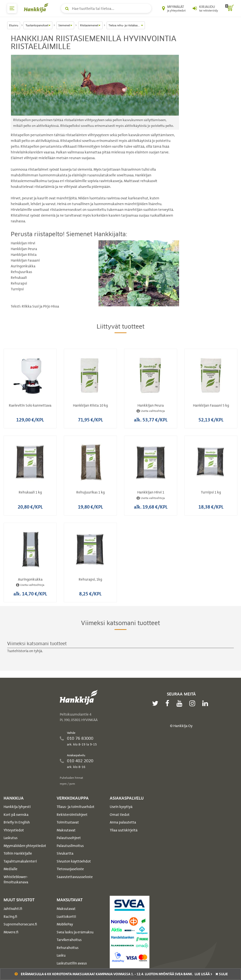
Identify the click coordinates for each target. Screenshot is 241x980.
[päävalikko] (12, 8)
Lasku (61, 955)
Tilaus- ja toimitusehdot (76, 807)
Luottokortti (66, 917)
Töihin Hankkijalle (18, 853)
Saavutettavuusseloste (75, 877)
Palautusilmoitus (70, 846)
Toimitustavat (68, 822)
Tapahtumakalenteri (20, 861)
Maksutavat (66, 830)
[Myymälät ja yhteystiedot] (174, 8)
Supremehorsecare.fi (20, 924)
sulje (222, 974)
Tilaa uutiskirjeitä (124, 830)
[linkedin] (206, 703)
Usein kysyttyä (121, 807)
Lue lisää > (203, 974)
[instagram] (193, 703)
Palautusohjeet (69, 838)
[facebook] (169, 703)
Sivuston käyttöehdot (74, 861)
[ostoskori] (230, 8)
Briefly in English (17, 822)
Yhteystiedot (14, 830)
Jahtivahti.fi (13, 909)
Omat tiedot (120, 815)
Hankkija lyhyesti (17, 807)
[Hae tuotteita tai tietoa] (106, 8)
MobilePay (65, 924)
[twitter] (156, 703)
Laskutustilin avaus (72, 963)
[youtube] (181, 703)
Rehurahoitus (68, 948)
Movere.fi (11, 932)
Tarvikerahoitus (69, 940)
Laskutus (11, 838)
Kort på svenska (16, 815)
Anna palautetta (123, 822)
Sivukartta (65, 853)
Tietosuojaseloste (70, 869)
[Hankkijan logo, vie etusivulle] (37, 8)
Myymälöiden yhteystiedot (25, 846)
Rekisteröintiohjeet (72, 815)
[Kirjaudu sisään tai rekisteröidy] (205, 8)
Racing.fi (10, 917)
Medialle (11, 869)
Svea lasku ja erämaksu (75, 932)
